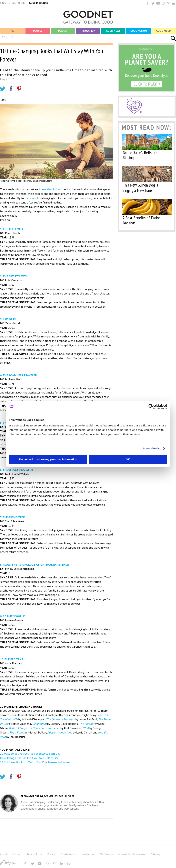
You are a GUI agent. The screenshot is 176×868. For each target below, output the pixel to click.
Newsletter (88, 854)
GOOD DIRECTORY (39, 3)
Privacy (51, 854)
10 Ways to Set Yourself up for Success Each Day (30, 754)
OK (128, 459)
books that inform (50, 189)
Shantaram (40, 724)
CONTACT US (18, 3)
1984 (85, 728)
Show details (151, 448)
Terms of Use (34, 854)
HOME (4, 37)
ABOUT (4, 3)
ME (12, 37)
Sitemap (156, 854)
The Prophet (87, 724)
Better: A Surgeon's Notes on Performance (34, 728)
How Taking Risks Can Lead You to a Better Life (29, 758)
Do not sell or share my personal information (48, 459)
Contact (17, 854)
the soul (30, 198)
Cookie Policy (68, 854)
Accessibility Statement (132, 854)
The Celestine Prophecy (60, 719)
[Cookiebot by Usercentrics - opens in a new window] (151, 407)
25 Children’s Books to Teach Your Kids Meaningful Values (35, 762)
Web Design (106, 854)
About (4, 854)
